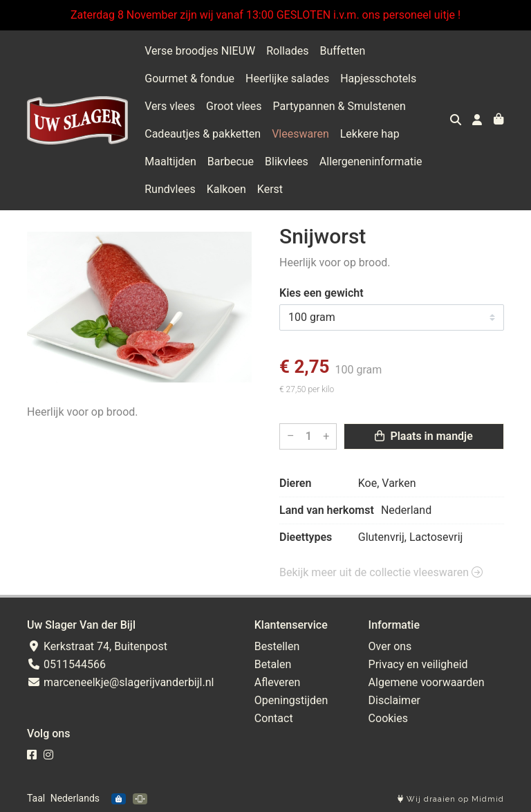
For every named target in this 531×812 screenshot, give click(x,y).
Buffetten (342, 51)
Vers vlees (170, 106)
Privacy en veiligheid (418, 664)
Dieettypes (306, 537)
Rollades (287, 51)
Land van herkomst (327, 510)
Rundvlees (170, 189)
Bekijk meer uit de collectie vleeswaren (381, 572)
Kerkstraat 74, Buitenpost (97, 646)
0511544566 (66, 664)
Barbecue (231, 162)
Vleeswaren (300, 134)
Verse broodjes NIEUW (200, 51)
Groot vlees (234, 106)
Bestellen (277, 646)
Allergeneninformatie (371, 162)
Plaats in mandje (423, 436)
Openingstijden (291, 700)
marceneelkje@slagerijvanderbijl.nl (120, 682)
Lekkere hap (370, 134)
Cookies (388, 718)
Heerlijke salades (287, 79)
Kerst (270, 189)
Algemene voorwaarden (427, 682)
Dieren (295, 483)
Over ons (390, 646)
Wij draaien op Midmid (451, 799)
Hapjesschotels (378, 79)
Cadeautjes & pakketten (203, 134)
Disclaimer (394, 700)
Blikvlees (287, 162)
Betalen (273, 664)
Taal (36, 798)
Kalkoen (226, 189)
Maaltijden (170, 162)
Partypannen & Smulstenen (339, 106)
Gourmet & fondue (189, 79)
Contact (274, 718)
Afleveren (278, 682)
